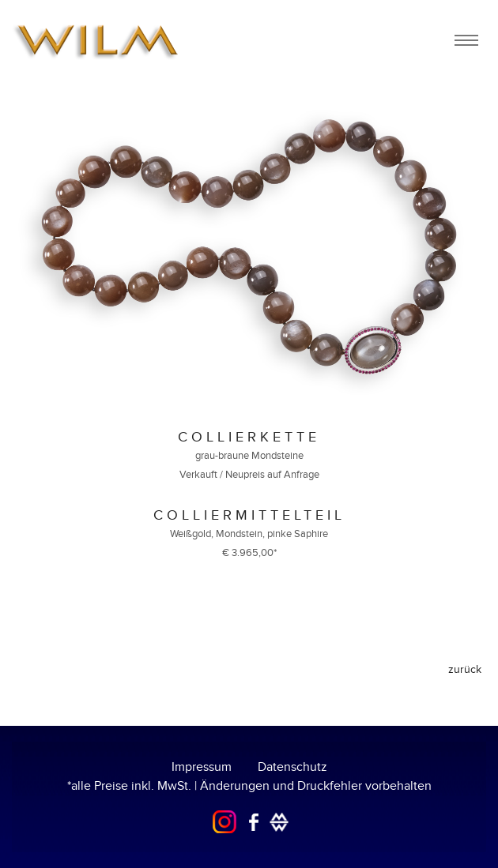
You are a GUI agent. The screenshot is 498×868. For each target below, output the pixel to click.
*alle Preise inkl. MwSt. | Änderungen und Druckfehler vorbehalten (249, 786)
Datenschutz (292, 767)
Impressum (202, 767)
